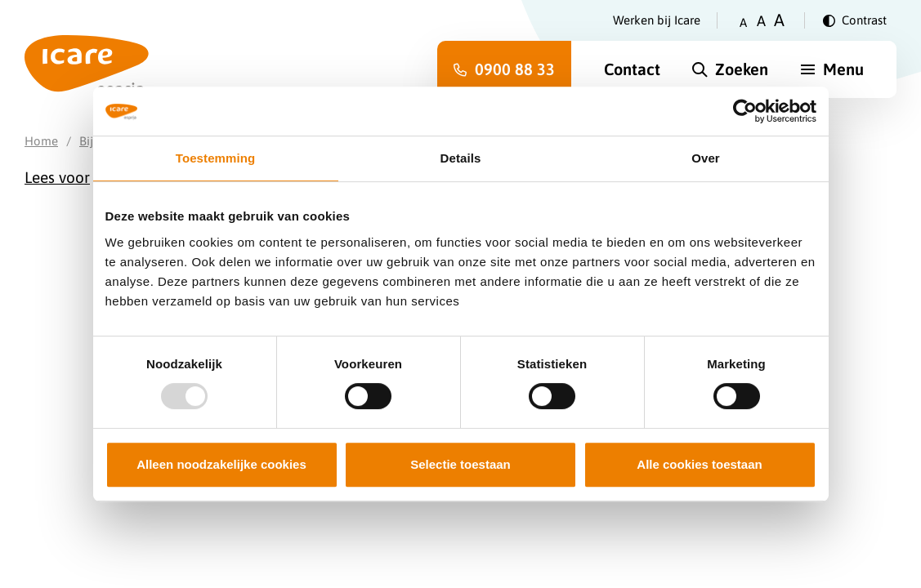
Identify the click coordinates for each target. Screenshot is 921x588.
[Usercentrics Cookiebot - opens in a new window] (745, 111)
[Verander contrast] (855, 20)
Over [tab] (706, 158)
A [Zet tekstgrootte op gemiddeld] (761, 21)
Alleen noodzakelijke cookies (221, 464)
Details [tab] (461, 158)
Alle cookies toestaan (699, 464)
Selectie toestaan (460, 464)
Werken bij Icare (657, 20)
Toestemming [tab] (216, 158)
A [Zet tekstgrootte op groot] (779, 20)
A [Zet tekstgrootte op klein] (743, 22)
